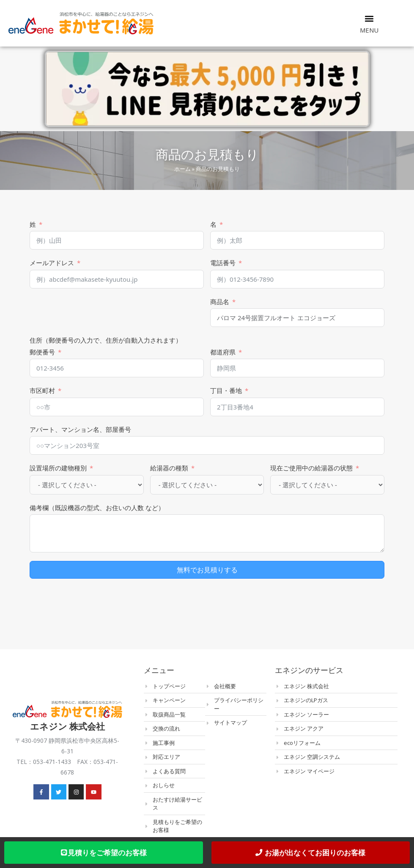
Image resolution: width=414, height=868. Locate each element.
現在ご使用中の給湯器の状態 (311, 468)
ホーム (182, 169)
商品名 (220, 302)
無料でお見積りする (207, 570)
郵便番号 (42, 352)
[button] (369, 18)
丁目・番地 (226, 390)
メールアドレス (52, 263)
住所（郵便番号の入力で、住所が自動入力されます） (106, 340)
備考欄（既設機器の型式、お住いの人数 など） (97, 508)
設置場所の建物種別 (58, 468)
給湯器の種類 (169, 468)
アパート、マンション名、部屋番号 (80, 429)
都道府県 (223, 352)
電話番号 (223, 263)
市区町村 (42, 390)
